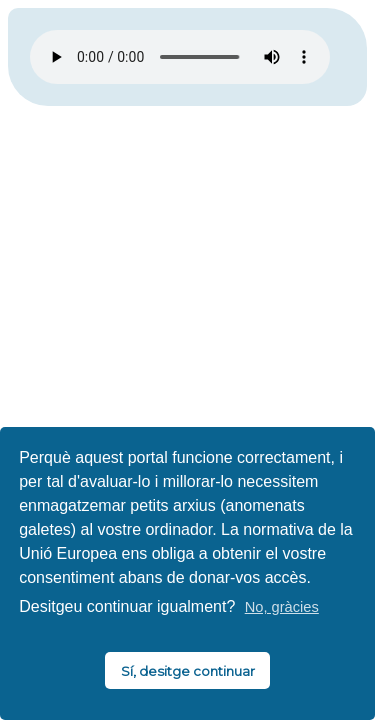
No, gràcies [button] (282, 607)
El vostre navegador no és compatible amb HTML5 (180, 57)
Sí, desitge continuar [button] (188, 671)
